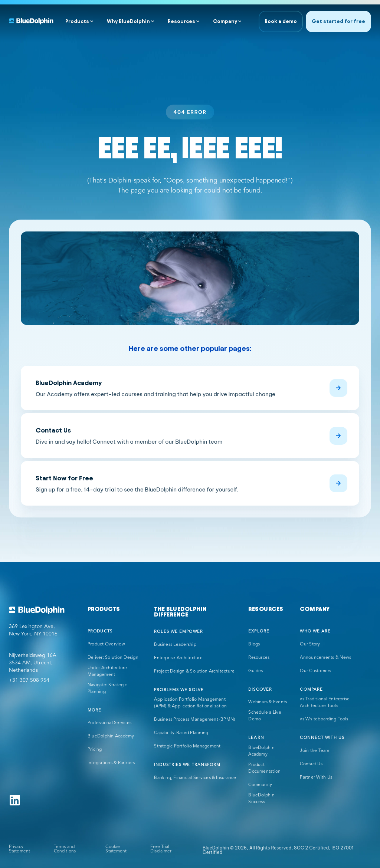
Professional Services (109, 723)
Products (77, 21)
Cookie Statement (116, 849)
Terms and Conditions (65, 849)
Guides (255, 671)
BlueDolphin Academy (111, 736)
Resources (181, 21)
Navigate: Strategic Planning (107, 688)
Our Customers (315, 671)
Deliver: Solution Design (113, 658)
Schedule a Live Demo (265, 716)
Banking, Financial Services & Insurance (195, 778)
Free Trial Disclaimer (161, 849)
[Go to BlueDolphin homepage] (42, 610)
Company (225, 21)
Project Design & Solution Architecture (194, 671)
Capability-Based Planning (181, 733)
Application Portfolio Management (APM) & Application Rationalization (190, 703)
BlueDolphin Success (261, 799)
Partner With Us (316, 777)
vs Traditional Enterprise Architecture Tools (325, 703)
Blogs (254, 644)
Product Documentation (264, 768)
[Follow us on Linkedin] (15, 800)
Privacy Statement (19, 849)
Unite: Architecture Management (107, 671)
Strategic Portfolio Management (187, 746)
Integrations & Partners (111, 763)
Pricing (95, 750)
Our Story (310, 644)
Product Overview (106, 644)
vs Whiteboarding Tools (324, 719)
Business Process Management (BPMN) (194, 720)
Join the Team (315, 751)
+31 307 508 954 (29, 680)
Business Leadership (175, 645)
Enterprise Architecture (178, 658)
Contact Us (311, 764)
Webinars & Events (268, 702)
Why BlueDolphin (128, 21)
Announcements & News (325, 658)
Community (260, 785)
